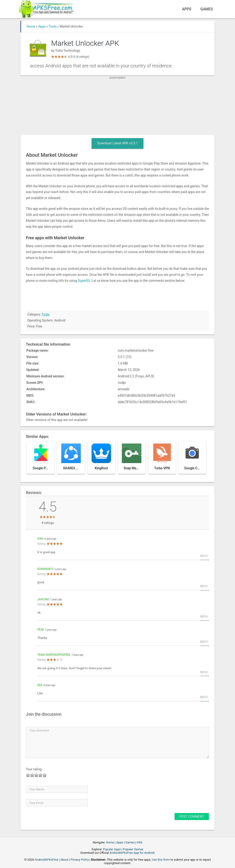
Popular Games (133, 849)
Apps (187, 9)
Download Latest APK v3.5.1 (117, 143)
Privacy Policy (80, 860)
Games (207, 9)
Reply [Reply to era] (204, 697)
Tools (53, 26)
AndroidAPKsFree (47, 860)
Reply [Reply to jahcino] (204, 617)
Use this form (161, 860)
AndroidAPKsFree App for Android (132, 853)
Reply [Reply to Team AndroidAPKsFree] (204, 672)
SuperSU (84, 281)
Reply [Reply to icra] (204, 556)
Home (31, 26)
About (64, 860)
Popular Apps (112, 849)
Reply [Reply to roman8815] (204, 586)
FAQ (139, 842)
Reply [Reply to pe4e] (204, 642)
